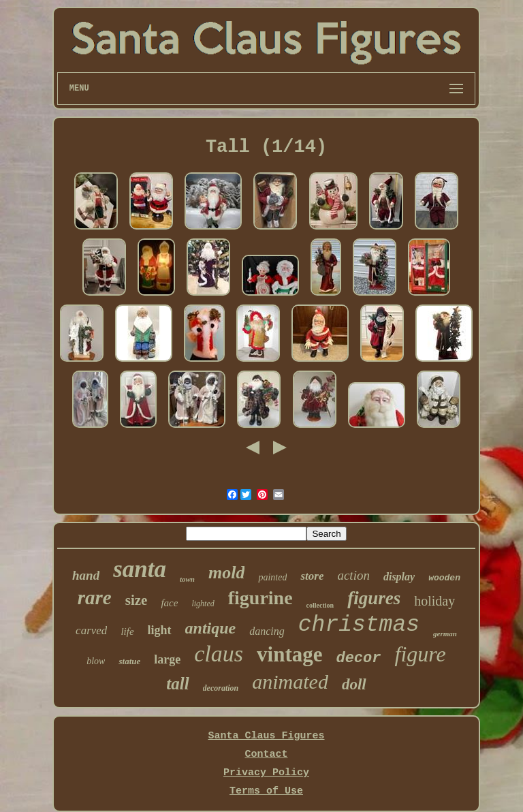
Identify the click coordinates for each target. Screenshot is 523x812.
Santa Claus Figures (266, 736)
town (187, 579)
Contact (266, 754)
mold (226, 573)
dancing (267, 631)
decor (358, 658)
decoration (221, 688)
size (137, 600)
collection (320, 605)
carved (91, 630)
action (353, 575)
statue (129, 661)
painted (272, 577)
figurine (260, 598)
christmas (359, 625)
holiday (434, 601)
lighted (203, 604)
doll (354, 684)
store (312, 576)
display (399, 577)
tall (177, 684)
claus (219, 654)
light (160, 630)
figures (374, 598)
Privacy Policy (266, 773)
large (167, 659)
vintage (289, 654)
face (169, 603)
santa (140, 569)
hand (86, 575)
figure (420, 654)
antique (211, 628)
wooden (444, 578)
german (445, 634)
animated (290, 682)
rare (95, 597)
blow (96, 661)
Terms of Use (266, 791)
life (127, 631)
